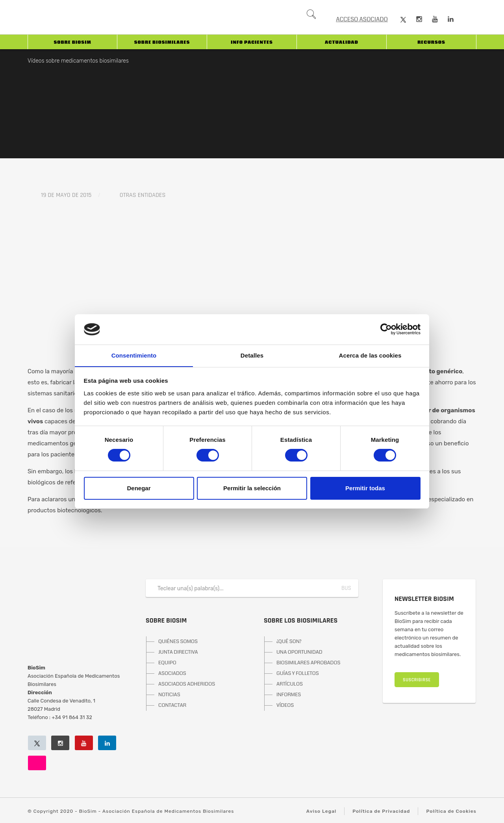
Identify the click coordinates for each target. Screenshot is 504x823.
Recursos (431, 42)
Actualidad (342, 42)
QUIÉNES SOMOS (178, 641)
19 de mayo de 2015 (66, 195)
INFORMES (289, 695)
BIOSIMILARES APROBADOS (309, 663)
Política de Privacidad (381, 811)
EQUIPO (167, 663)
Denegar (139, 488)
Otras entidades (143, 195)
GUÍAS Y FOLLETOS (298, 673)
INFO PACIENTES (252, 42)
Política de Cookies (451, 811)
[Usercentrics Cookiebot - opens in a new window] (386, 329)
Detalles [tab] (252, 355)
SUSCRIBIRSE (417, 680)
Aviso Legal (321, 811)
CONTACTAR (172, 705)
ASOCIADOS (172, 673)
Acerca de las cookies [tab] (370, 355)
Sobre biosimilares (162, 42)
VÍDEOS (285, 705)
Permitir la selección (252, 488)
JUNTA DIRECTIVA (178, 652)
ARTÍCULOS (290, 684)
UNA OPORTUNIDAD (299, 652)
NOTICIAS (169, 695)
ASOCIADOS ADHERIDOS (187, 684)
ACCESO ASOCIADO (362, 19)
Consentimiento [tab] (134, 355)
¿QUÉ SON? (289, 641)
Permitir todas (365, 488)
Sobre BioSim (72, 42)
